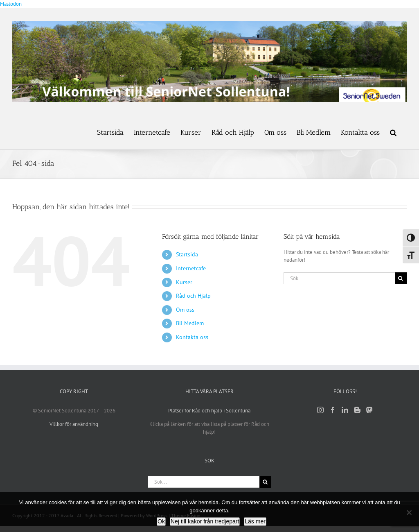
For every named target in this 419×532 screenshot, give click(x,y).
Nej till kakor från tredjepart (205, 521)
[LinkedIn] (345, 410)
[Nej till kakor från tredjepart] (409, 512)
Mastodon (11, 4)
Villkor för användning (74, 424)
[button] (393, 132)
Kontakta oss (192, 337)
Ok (161, 521)
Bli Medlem (190, 323)
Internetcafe (191, 268)
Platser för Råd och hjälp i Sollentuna (209, 411)
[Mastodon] (369, 410)
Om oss (185, 310)
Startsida (187, 254)
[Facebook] (333, 410)
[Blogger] (357, 410)
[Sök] (401, 278)
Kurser (184, 282)
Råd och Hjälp (193, 296)
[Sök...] (339, 278)
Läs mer (255, 521)
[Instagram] (320, 410)
